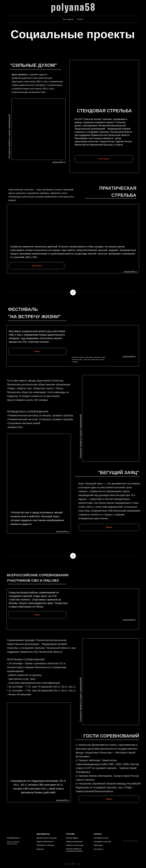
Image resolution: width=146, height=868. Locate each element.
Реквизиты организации (75, 845)
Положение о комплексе (46, 845)
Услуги (80, 19)
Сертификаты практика (102, 842)
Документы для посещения (47, 838)
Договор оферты (72, 838)
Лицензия (40, 849)
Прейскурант (98, 845)
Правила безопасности (45, 842)
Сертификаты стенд (101, 838)
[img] (11, 849)
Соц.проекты (98, 849)
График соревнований (74, 842)
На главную (68, 19)
